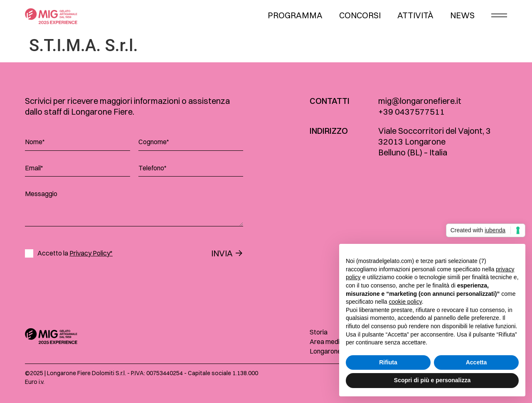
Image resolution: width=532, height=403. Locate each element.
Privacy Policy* (91, 253)
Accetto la (75, 253)
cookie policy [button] (405, 302)
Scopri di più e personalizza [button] (432, 380)
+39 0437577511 (411, 112)
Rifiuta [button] (388, 362)
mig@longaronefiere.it (420, 101)
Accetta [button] (477, 362)
